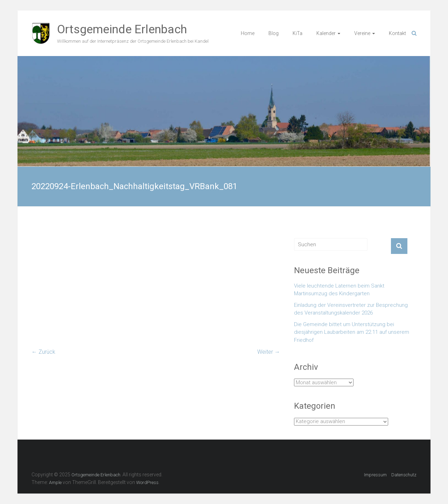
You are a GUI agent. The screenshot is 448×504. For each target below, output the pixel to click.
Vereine (362, 33)
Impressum (375, 475)
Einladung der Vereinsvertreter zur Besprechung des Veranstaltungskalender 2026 (351, 309)
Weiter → (269, 352)
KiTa (297, 33)
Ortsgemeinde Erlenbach (122, 29)
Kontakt (397, 33)
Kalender (326, 33)
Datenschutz (404, 475)
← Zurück (43, 352)
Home (248, 33)
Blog (274, 33)
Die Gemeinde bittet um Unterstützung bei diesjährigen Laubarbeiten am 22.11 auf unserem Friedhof (352, 332)
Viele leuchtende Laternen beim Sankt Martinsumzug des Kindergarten (339, 290)
